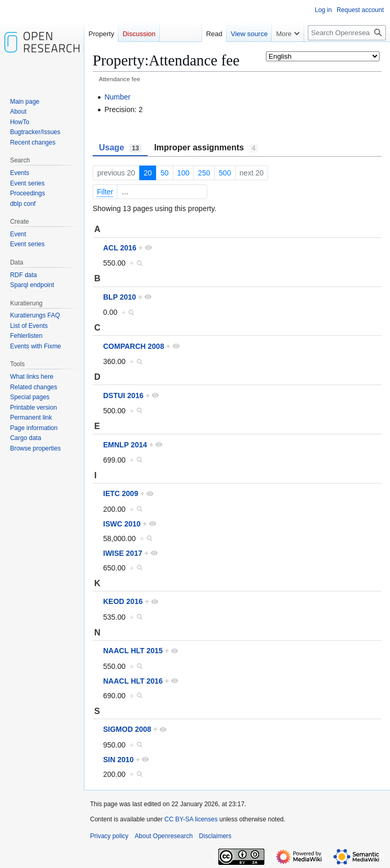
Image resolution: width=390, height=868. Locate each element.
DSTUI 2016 (123, 395)
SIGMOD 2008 (127, 729)
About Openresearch (164, 836)
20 (148, 173)
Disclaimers (215, 836)
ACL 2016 (120, 248)
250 (204, 173)
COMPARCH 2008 (133, 346)
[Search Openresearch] (347, 33)
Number (117, 97)
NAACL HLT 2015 (133, 651)
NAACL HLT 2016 (133, 681)
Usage (120, 148)
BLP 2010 (120, 297)
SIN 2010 (118, 760)
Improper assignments (206, 148)
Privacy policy (109, 836)
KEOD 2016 (123, 601)
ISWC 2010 (122, 524)
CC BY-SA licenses (191, 819)
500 (225, 173)
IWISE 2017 (123, 553)
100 (183, 173)
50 (164, 173)
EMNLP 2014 (125, 445)
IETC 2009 (121, 493)
